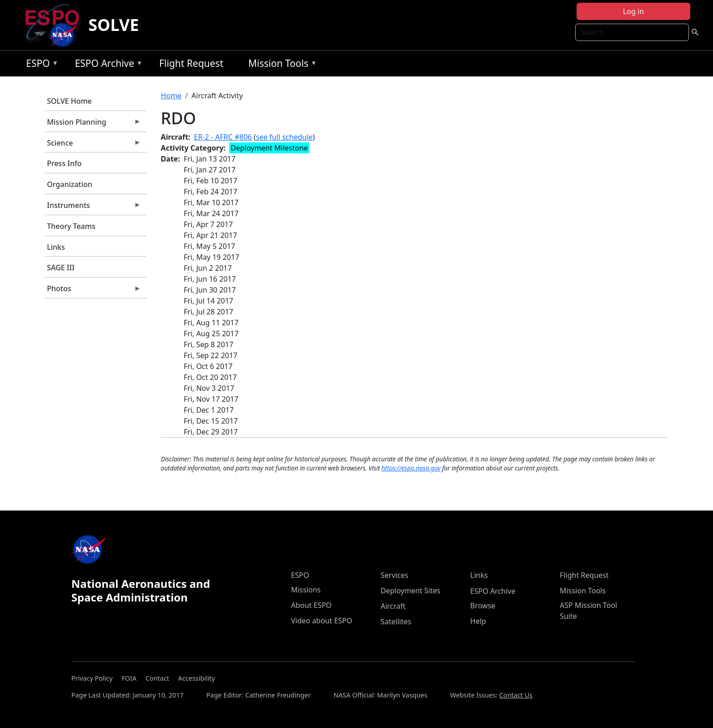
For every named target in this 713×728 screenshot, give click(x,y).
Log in (633, 11)
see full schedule (284, 137)
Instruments (93, 207)
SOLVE (113, 25)
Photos (93, 291)
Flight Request (191, 63)
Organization (70, 184)
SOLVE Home (69, 101)
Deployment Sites (410, 591)
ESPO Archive (107, 65)
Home (171, 96)
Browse (483, 606)
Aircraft (393, 606)
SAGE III (61, 268)
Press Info (64, 163)
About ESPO (311, 605)
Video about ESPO (322, 621)
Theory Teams (71, 226)
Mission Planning (93, 124)
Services (394, 575)
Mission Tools (280, 65)
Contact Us (516, 695)
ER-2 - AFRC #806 (223, 137)
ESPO (40, 65)
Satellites (396, 622)
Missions (306, 590)
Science (93, 145)
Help (478, 621)
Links (56, 247)
